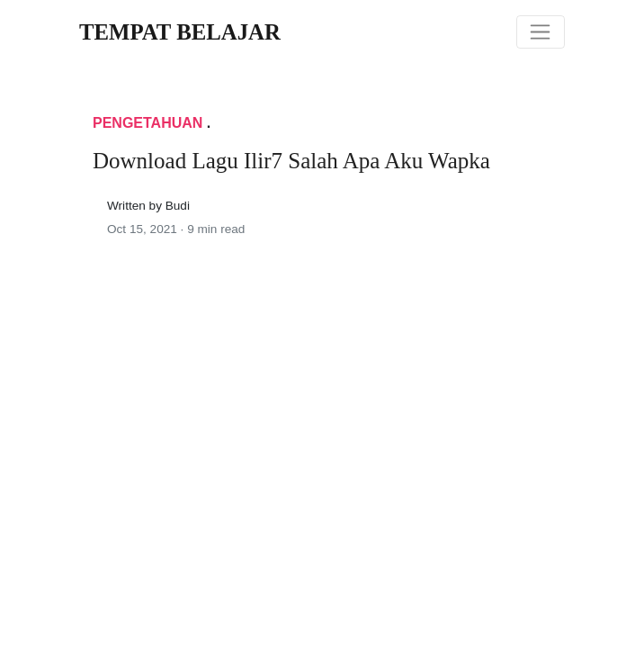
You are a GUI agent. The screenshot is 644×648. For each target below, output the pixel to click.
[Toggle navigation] (541, 32)
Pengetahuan (148, 123)
